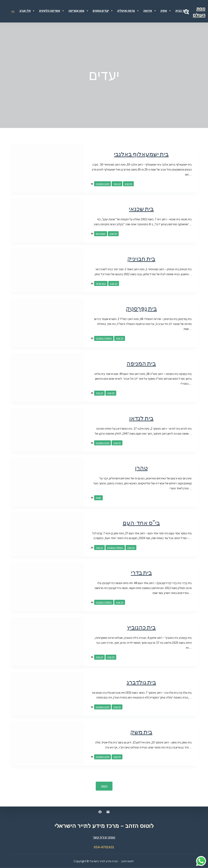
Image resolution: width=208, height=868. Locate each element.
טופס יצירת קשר (104, 837)
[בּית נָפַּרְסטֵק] (47, 323)
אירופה (150, 11)
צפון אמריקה (79, 11)
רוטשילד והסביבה (104, 338)
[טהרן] (47, 482)
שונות (98, 498)
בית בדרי (141, 572)
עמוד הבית (182, 11)
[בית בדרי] (47, 587)
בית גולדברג (141, 682)
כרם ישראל (101, 283)
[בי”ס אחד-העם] (47, 535)
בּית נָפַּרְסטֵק (141, 308)
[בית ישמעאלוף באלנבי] (47, 168)
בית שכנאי (141, 209)
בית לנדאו (141, 418)
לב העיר (117, 184)
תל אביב (128, 184)
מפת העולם (199, 12)
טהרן (141, 468)
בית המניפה (141, 363)
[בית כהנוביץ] (47, 641)
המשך (104, 786)
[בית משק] (47, 744)
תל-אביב (27, 11)
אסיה (166, 11)
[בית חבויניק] (47, 271)
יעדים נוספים (103, 11)
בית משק (141, 732)
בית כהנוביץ (141, 627)
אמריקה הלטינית (52, 11)
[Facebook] (100, 812)
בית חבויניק (141, 259)
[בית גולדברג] (47, 694)
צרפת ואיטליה (128, 11)
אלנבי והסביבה (103, 184)
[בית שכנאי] (47, 221)
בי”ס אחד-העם (141, 523)
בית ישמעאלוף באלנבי (141, 154)
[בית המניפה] (47, 378)
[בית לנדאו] (47, 430)
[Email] (108, 812)
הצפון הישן (101, 234)
